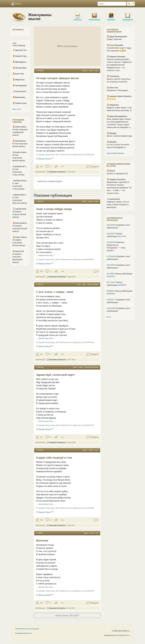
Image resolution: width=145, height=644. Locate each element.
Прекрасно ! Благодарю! (117, 90)
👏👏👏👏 (111, 99)
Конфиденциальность (24, 633)
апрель (86, 533)
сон (97, 533)
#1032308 (111, 308)
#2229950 (111, 265)
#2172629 (111, 282)
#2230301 (111, 234)
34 (41, 520)
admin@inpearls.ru (123, 635)
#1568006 (40, 71)
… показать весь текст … (46, 255)
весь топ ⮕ (17, 109)
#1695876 (40, 450)
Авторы (111, 14)
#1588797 (40, 533)
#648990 (110, 294)
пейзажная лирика (91, 367)
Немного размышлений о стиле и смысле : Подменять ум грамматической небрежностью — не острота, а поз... (119, 65)
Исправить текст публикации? (118, 226)
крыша (85, 71)
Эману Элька (44, 159)
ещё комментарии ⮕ (116, 153)
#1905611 (111, 300)
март (81, 367)
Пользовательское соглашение (27, 629)
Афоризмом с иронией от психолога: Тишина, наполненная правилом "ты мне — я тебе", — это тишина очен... (119, 188)
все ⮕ (109, 317)
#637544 (122, 236)
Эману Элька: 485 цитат (67, 615)
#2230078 (111, 242)
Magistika (113, 248)
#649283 (122, 285)
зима (96, 71)
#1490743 (40, 284)
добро (91, 450)
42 (41, 166)
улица (85, 450)
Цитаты (78, 14)
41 (41, 437)
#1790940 (111, 256)
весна (91, 71)
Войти (16, 4)
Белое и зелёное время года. (119, 136)
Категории (94, 14)
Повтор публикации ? (116, 235)
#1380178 (40, 201)
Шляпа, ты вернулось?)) (117, 173)
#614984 (110, 274)
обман (84, 201)
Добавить (128, 14)
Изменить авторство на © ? (116, 246)
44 (41, 354)
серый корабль (93, 284)
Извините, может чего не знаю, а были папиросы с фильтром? (118, 204)
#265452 (110, 276)
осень (79, 284)
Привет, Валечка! (114, 39)
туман (91, 201)
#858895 (110, 291)
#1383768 (40, 367)
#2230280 (111, 225)
